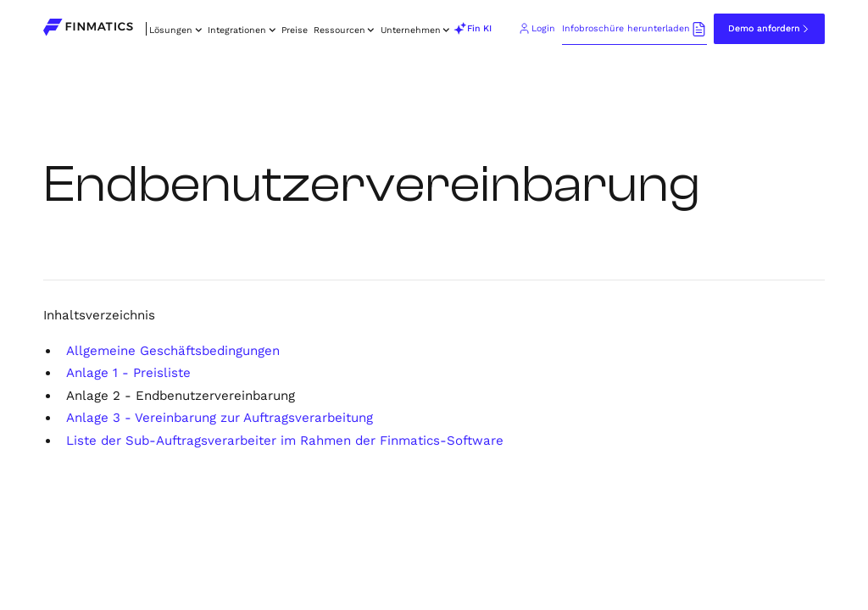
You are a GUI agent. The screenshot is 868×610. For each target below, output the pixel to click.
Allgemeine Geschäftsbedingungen (173, 351)
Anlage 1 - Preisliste (128, 373)
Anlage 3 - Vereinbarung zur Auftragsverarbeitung (220, 418)
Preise (295, 30)
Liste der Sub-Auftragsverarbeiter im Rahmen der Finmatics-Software (285, 441)
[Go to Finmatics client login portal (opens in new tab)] (537, 29)
